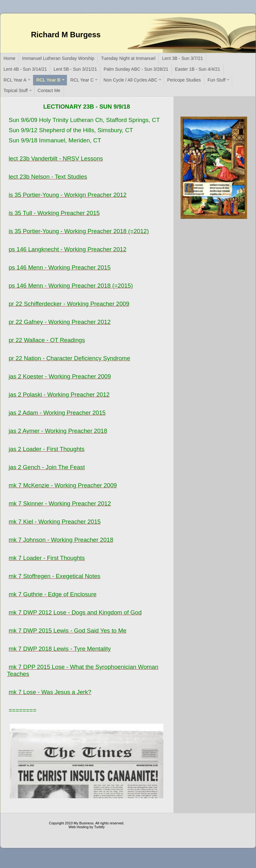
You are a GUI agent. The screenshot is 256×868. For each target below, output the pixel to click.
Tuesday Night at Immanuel (128, 58)
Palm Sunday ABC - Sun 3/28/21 (136, 69)
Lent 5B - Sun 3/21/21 (75, 69)
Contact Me (49, 90)
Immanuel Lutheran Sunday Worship (58, 58)
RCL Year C (82, 80)
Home (9, 58)
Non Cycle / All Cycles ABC (130, 80)
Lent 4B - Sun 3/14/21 (25, 69)
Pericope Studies (184, 80)
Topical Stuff (16, 90)
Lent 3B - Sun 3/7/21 (182, 58)
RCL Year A (15, 80)
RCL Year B (48, 80)
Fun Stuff (217, 80)
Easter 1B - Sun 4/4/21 (198, 69)
